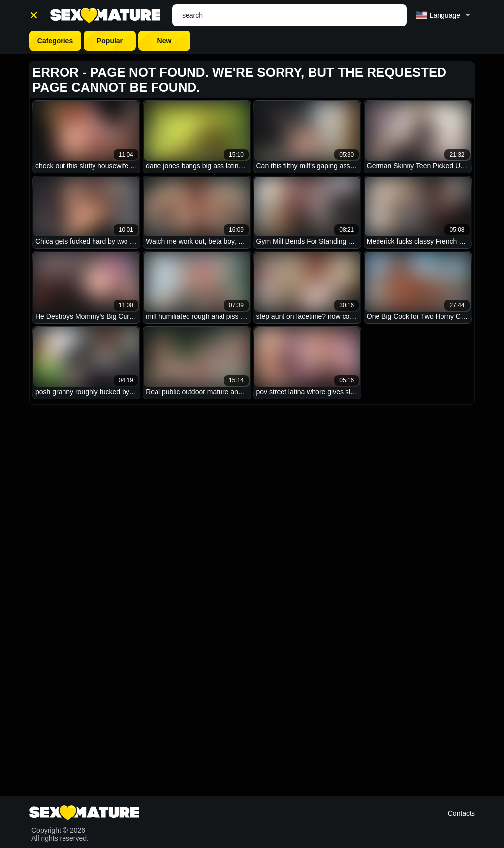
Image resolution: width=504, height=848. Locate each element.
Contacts (461, 813)
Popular (110, 41)
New (165, 41)
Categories (55, 41)
